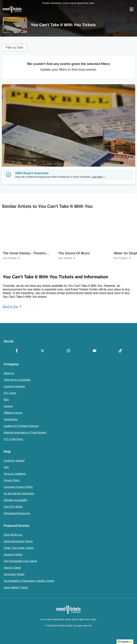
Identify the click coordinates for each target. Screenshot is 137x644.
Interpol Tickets (12, 568)
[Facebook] (17, 351)
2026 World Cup (13, 535)
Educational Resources (17, 513)
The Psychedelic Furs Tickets (20, 561)
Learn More (98, 177)
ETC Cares (10, 393)
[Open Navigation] (132, 9)
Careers (8, 406)
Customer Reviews (14, 386)
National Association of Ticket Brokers (25, 433)
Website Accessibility (16, 500)
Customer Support (14, 461)
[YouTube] (95, 351)
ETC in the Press (13, 439)
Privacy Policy (12, 480)
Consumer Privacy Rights (18, 487)
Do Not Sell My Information (19, 493)
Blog (6, 400)
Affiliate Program (13, 413)
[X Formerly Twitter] (43, 351)
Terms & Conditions (15, 474)
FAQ (6, 467)
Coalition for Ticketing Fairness (21, 426)
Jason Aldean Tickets (16, 587)
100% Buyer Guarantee (17, 380)
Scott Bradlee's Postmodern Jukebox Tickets (29, 581)
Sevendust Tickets (14, 574)
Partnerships (11, 419)
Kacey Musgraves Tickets (18, 541)
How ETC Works (13, 507)
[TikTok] (120, 351)
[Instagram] (68, 351)
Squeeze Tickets (13, 554)
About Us (9, 373)
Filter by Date (14, 48)
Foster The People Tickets (18, 548)
